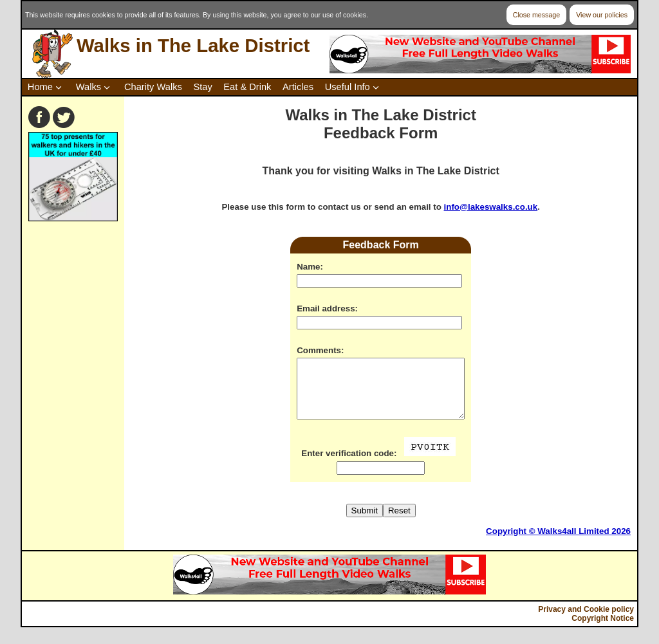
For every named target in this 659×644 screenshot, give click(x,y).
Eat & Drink (247, 87)
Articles (298, 87)
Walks (88, 87)
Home (40, 87)
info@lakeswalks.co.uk (491, 207)
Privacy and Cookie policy (586, 621)
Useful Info (348, 87)
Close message (536, 15)
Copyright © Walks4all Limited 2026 (558, 543)
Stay (202, 87)
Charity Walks (153, 87)
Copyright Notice (603, 630)
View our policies (602, 15)
